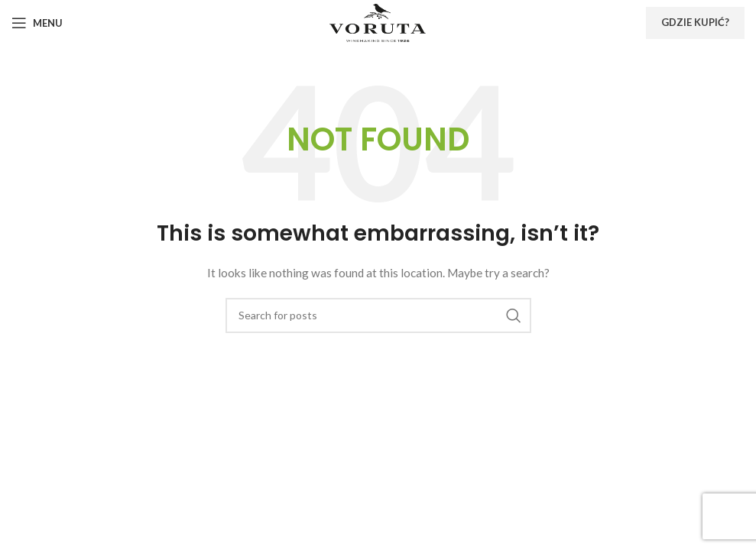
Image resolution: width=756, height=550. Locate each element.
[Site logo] (378, 22)
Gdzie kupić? (695, 22)
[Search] (378, 315)
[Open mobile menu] (37, 23)
